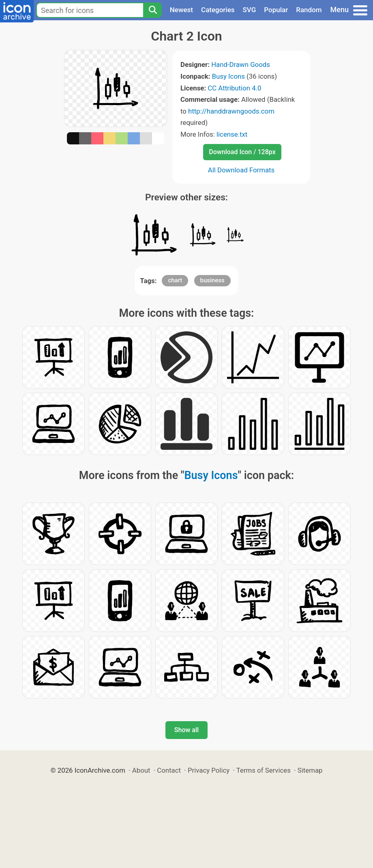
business (212, 280)
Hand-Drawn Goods (241, 64)
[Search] (152, 10)
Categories (218, 10)
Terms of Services (264, 770)
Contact (169, 770)
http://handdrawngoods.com (231, 111)
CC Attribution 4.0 (234, 88)
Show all (186, 730)
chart (175, 280)
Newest (181, 10)
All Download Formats (241, 170)
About (141, 770)
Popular (276, 10)
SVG (250, 10)
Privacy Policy (209, 770)
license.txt (232, 134)
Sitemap (310, 770)
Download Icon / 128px (242, 152)
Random (309, 10)
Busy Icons (228, 76)
